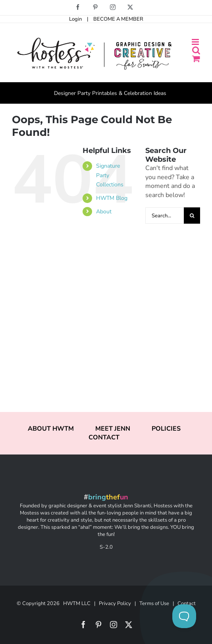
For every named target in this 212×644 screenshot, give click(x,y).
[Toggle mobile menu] (196, 42)
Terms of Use (154, 603)
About (104, 212)
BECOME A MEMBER (118, 19)
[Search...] (165, 216)
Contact (187, 603)
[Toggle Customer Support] (184, 616)
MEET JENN (113, 429)
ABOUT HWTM (51, 429)
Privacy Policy (115, 603)
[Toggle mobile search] (196, 50)
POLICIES (166, 429)
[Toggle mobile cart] (196, 59)
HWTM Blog (112, 198)
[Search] (192, 216)
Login (75, 19)
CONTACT (104, 437)
